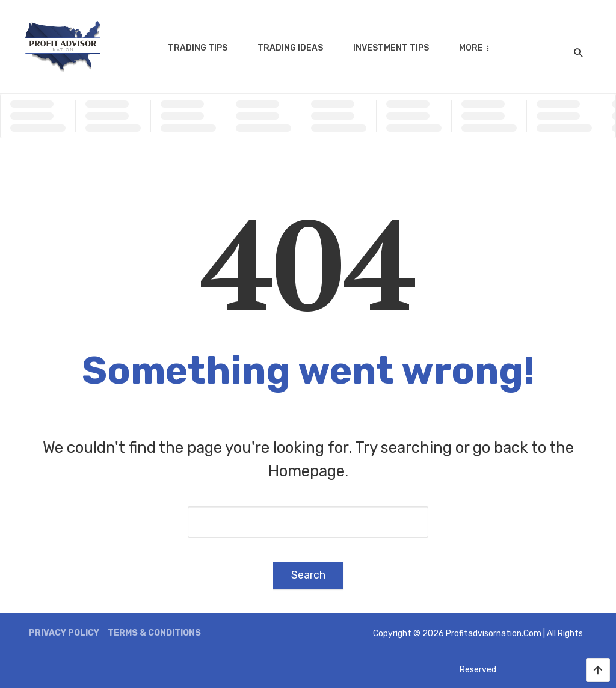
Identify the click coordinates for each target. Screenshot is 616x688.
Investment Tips (391, 48)
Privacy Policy (64, 633)
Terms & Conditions (154, 633)
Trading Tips (198, 48)
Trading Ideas (290, 48)
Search (308, 575)
